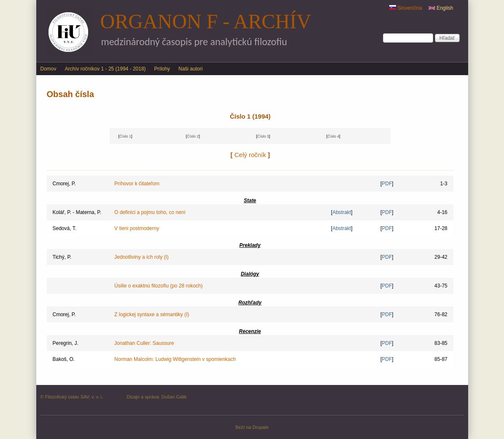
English (441, 8)
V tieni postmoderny (137, 228)
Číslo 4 (333, 136)
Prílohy (162, 69)
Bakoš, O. (64, 359)
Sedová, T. (65, 228)
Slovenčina (406, 8)
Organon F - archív (206, 21)
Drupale (260, 427)
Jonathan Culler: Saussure (144, 343)
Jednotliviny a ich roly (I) (141, 257)
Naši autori (190, 69)
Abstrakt (342, 212)
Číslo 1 (125, 136)
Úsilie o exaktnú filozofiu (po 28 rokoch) (158, 286)
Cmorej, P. (64, 184)
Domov (49, 69)
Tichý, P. (62, 257)
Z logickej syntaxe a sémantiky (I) (152, 314)
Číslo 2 (193, 136)
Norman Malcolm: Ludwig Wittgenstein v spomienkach (175, 359)
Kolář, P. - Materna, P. (77, 212)
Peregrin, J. (66, 343)
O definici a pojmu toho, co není (150, 212)
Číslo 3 (263, 136)
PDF (387, 184)
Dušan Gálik (174, 397)
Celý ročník (250, 155)
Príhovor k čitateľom (137, 184)
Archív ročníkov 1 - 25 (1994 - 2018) (105, 69)
